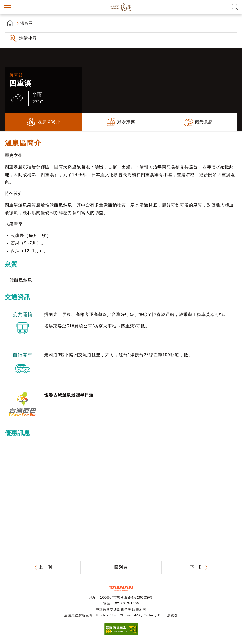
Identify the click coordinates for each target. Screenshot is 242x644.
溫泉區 (26, 23)
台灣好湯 (121, 7)
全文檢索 (235, 7)
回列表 (121, 567)
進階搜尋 (28, 38)
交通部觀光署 (121, 588)
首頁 (10, 23)
